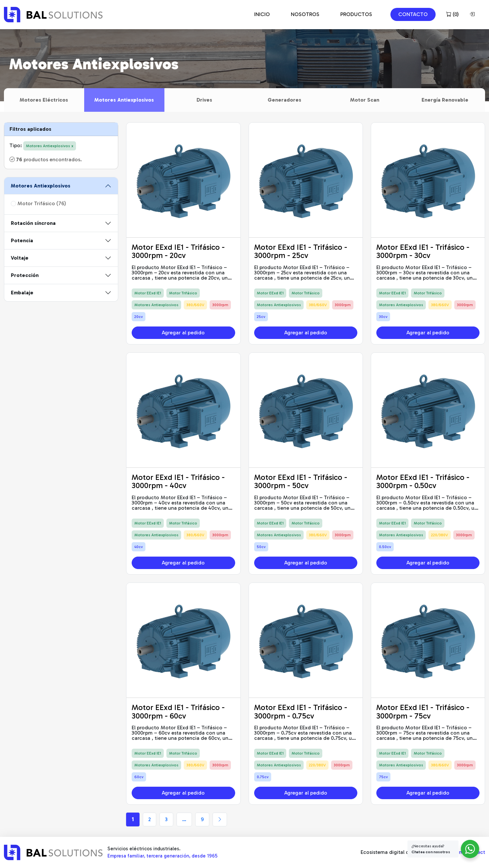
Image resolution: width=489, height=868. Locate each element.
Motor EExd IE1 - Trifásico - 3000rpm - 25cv (301, 251)
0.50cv (385, 547)
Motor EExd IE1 (148, 293)
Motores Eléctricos (44, 100)
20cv (139, 317)
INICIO (262, 14)
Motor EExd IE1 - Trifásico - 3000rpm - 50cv (301, 481)
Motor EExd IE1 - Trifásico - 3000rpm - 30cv (423, 251)
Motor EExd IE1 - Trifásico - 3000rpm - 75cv (423, 711)
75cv (383, 777)
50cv (261, 547)
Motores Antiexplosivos (124, 100)
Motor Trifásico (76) (38, 203)
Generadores (284, 100)
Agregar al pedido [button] (183, 333)
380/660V (195, 305)
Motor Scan (365, 100)
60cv (139, 777)
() (452, 14)
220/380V (440, 535)
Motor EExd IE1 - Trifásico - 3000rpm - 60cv (178, 711)
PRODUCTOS (356, 14)
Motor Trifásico (183, 293)
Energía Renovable (445, 100)
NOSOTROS (305, 14)
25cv (261, 317)
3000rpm (220, 305)
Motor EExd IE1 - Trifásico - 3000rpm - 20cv (178, 251)
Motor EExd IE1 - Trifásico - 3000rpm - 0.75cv (301, 711)
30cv (383, 317)
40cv (139, 547)
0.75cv (263, 777)
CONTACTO (413, 14)
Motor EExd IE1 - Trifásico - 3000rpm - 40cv (178, 481)
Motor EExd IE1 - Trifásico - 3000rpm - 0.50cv (423, 481)
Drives (204, 100)
